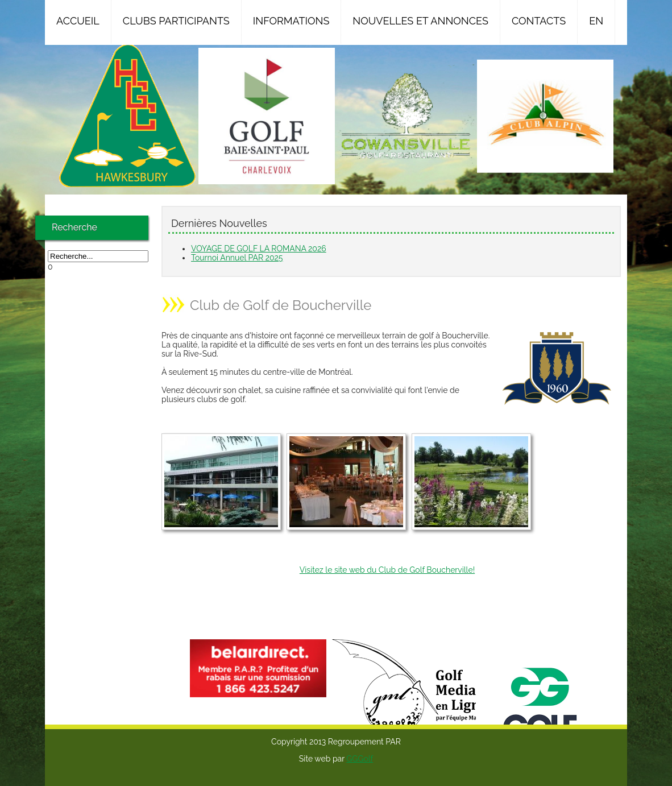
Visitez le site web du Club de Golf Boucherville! (387, 570)
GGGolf (360, 759)
